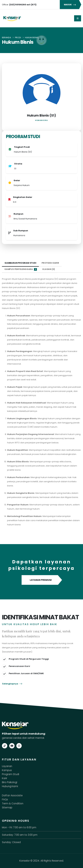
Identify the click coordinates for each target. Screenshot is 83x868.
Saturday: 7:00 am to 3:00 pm (20, 835)
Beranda (6, 38)
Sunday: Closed (11, 842)
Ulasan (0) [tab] (49, 269)
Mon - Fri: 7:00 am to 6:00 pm (19, 827)
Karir (5, 778)
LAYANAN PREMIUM (41, 580)
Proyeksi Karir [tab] (50, 263)
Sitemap (7, 807)
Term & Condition (13, 803)
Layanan (7, 766)
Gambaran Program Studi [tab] (20, 263)
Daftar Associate (12, 795)
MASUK (70, 5)
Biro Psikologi (10, 782)
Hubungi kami (10, 786)
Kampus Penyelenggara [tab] (21, 269)
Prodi (18, 38)
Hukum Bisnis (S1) (41, 115)
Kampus (7, 770)
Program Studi (11, 774)
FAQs (5, 799)
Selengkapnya (12, 684)
